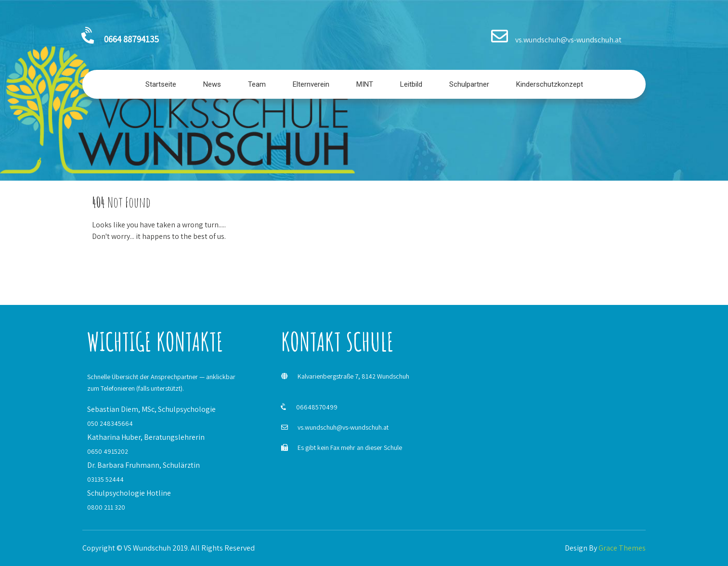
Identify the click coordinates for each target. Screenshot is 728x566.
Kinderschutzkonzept (550, 84)
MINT (365, 84)
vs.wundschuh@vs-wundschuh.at (343, 427)
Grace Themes (622, 548)
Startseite (161, 84)
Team (257, 84)
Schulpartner (469, 84)
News (212, 84)
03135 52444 (105, 479)
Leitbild (411, 84)
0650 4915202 (108, 451)
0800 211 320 (106, 507)
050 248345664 (110, 423)
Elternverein (311, 84)
